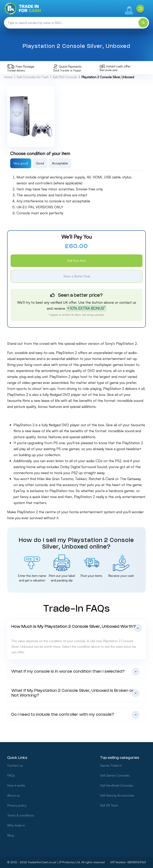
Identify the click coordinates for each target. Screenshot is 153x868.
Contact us (15, 765)
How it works (16, 785)
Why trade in (16, 825)
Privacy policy (17, 805)
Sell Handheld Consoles (117, 785)
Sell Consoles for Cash (33, 77)
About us (13, 795)
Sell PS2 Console (65, 77)
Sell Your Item (77, 261)
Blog (10, 835)
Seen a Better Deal (77, 276)
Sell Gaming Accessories (117, 795)
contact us (128, 302)
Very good (21, 163)
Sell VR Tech (109, 805)
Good (40, 163)
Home (8, 77)
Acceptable (60, 163)
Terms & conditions (21, 815)
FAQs (11, 775)
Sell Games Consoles (115, 775)
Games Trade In (111, 765)
